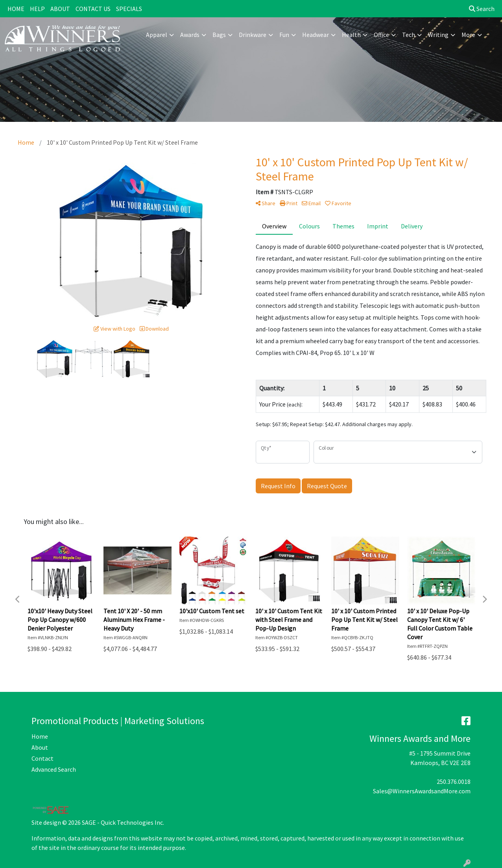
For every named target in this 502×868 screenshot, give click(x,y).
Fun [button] (284, 35)
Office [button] (381, 35)
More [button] (468, 35)
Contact (42, 758)
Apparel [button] (157, 35)
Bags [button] (219, 35)
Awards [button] (190, 35)
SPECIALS (129, 9)
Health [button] (351, 35)
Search (482, 9)
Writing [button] (438, 35)
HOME (16, 9)
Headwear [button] (316, 35)
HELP (37, 9)
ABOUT (60, 9)
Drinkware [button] (253, 35)
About (40, 747)
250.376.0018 (454, 782)
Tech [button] (409, 35)
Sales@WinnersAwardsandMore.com (422, 791)
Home (40, 736)
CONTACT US (93, 9)
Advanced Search (54, 769)
